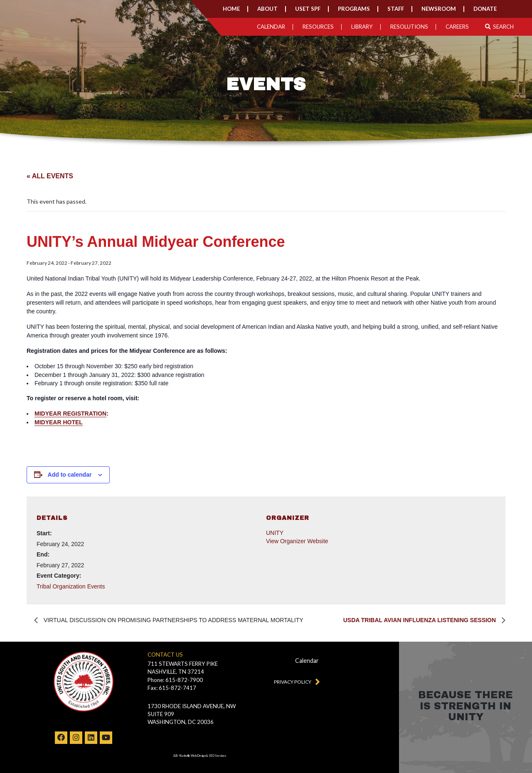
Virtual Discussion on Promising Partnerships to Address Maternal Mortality (173, 620)
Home (231, 9)
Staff (396, 9)
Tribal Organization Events (71, 586)
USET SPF (308, 9)
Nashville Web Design (193, 756)
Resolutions (409, 27)
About (267, 9)
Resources (318, 27)
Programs (354, 9)
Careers (457, 27)
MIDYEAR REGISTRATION (70, 414)
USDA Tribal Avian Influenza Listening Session (420, 620)
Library (362, 27)
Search (499, 27)
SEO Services (217, 756)
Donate (485, 9)
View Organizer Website (297, 541)
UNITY (275, 533)
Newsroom (439, 9)
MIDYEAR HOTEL (59, 422)
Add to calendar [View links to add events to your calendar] (70, 475)
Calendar (271, 27)
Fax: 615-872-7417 (172, 688)
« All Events (50, 176)
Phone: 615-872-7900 (175, 680)
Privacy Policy (295, 681)
